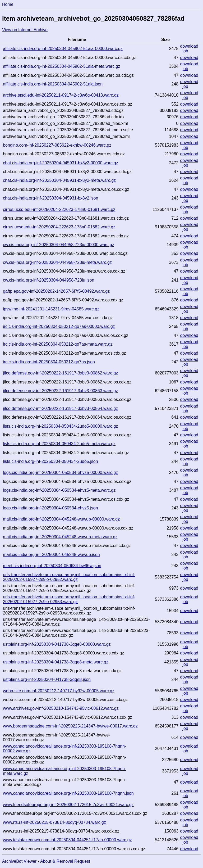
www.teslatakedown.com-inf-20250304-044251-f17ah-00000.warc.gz (67, 840)
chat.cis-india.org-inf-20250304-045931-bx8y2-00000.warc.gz (61, 163)
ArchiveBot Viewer (19, 861)
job (185, 51)
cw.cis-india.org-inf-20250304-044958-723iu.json (49, 280)
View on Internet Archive (25, 30)
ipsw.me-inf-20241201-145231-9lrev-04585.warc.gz (51, 309)
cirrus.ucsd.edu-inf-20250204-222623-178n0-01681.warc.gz (59, 209)
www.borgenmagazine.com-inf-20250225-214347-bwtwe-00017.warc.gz (70, 726)
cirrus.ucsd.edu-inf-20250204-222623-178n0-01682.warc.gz (59, 227)
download (189, 46)
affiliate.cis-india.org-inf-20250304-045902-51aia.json (53, 84)
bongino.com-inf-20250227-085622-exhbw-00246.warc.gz (57, 145)
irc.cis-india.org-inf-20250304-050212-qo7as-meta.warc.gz (58, 344)
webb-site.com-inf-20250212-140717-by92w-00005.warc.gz (59, 691)
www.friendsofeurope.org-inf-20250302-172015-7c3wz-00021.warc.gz (68, 805)
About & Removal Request (65, 861)
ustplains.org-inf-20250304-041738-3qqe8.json (47, 679)
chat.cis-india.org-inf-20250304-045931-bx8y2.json (50, 198)
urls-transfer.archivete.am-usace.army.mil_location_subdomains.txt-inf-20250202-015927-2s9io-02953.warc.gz (69, 599)
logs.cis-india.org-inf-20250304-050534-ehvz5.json (50, 508)
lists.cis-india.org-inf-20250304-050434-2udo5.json (50, 461)
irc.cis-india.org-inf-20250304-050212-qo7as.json (49, 362)
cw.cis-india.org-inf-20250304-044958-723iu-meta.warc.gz (57, 262)
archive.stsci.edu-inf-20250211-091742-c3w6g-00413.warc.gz (61, 95)
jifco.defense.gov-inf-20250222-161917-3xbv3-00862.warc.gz (60, 373)
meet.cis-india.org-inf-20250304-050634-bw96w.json (52, 566)
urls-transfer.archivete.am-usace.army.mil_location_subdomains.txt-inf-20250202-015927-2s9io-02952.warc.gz (69, 577)
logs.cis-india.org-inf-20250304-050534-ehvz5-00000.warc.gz (60, 473)
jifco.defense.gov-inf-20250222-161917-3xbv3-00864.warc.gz (60, 408)
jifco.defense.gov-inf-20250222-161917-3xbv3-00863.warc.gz (60, 391)
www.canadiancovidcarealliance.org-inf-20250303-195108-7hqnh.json (68, 793)
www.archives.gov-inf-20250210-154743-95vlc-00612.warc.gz (61, 708)
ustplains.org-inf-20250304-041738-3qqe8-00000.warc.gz (57, 644)
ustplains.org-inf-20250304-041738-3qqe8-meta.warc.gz (56, 662)
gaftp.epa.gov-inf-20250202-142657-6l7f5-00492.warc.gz (56, 291)
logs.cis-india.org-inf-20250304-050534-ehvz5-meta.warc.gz (59, 490)
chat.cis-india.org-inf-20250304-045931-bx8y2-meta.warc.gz (59, 180)
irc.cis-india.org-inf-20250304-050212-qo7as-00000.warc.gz (59, 326)
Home (8, 4)
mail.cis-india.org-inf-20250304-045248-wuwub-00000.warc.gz (61, 519)
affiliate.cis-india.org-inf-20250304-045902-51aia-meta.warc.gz (62, 66)
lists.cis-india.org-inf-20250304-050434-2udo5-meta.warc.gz (59, 444)
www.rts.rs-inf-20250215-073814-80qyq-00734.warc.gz (54, 822)
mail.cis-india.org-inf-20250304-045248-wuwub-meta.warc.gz (60, 537)
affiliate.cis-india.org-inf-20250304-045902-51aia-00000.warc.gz (63, 49)
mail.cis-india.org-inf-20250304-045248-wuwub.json (51, 555)
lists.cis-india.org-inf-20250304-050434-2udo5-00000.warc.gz (60, 426)
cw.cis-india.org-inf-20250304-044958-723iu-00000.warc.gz (59, 245)
